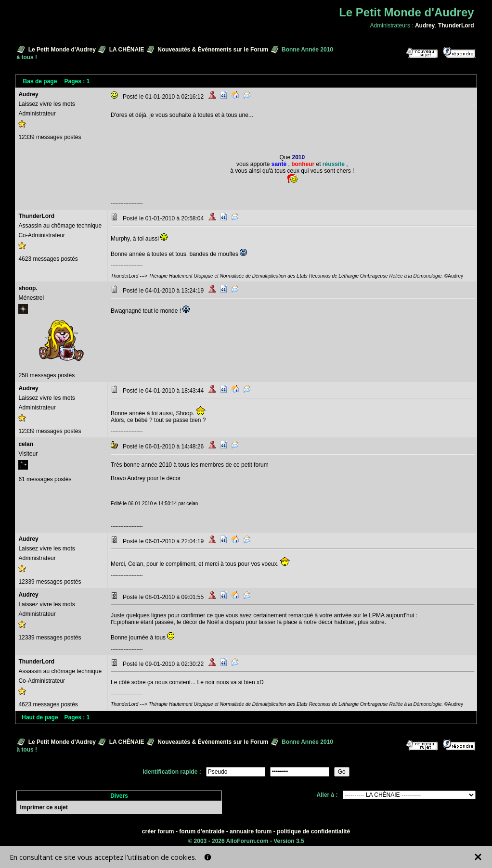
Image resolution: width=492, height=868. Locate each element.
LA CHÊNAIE (127, 50)
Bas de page (40, 81)
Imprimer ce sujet (44, 807)
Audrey (425, 26)
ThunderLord (456, 26)
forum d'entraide (202, 831)
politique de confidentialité (313, 831)
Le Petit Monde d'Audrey (62, 50)
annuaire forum (251, 831)
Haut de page (40, 717)
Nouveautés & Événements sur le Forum (213, 50)
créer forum (158, 831)
